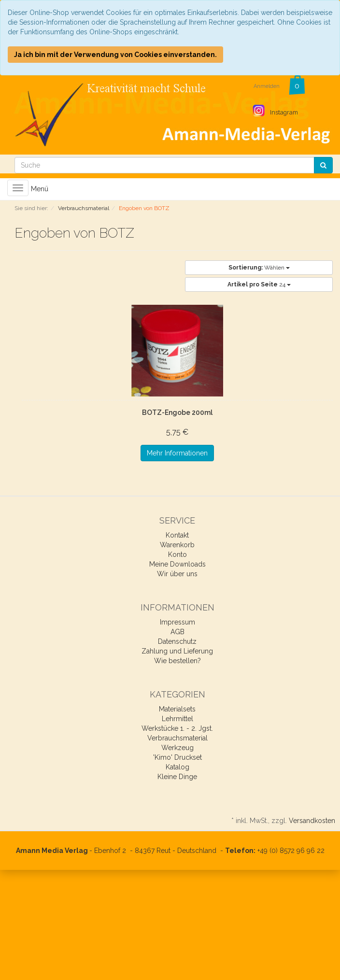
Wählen (259, 268)
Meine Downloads (177, 564)
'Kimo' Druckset (177, 757)
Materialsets (177, 709)
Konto (177, 554)
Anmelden (267, 86)
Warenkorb (177, 545)
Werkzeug (177, 748)
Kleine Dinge (177, 777)
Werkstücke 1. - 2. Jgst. (177, 728)
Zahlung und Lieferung (177, 651)
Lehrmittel (177, 719)
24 (259, 284)
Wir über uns (177, 574)
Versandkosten (312, 821)
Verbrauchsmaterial (177, 738)
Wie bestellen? (177, 661)
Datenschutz (177, 641)
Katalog (177, 767)
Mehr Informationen (177, 453)
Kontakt (177, 535)
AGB (177, 632)
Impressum (177, 622)
